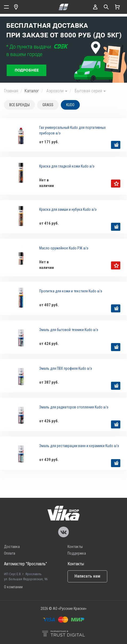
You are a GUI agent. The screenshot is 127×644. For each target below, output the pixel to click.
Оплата (10, 553)
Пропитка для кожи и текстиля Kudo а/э (71, 291)
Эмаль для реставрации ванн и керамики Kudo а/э (79, 446)
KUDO (70, 105)
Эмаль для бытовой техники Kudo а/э (69, 330)
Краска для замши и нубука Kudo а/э (68, 209)
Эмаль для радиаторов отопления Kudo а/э (74, 407)
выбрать (116, 145)
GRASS (48, 105)
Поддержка (77, 553)
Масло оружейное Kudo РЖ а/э (64, 248)
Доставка (12, 547)
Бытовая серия (90, 91)
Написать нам (87, 576)
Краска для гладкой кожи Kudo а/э (67, 166)
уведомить (116, 184)
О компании (13, 587)
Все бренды (19, 105)
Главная (11, 91)
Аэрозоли (57, 91)
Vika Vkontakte (63, 532)
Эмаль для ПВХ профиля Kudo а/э (66, 368)
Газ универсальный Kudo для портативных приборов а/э (72, 130)
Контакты (75, 547)
